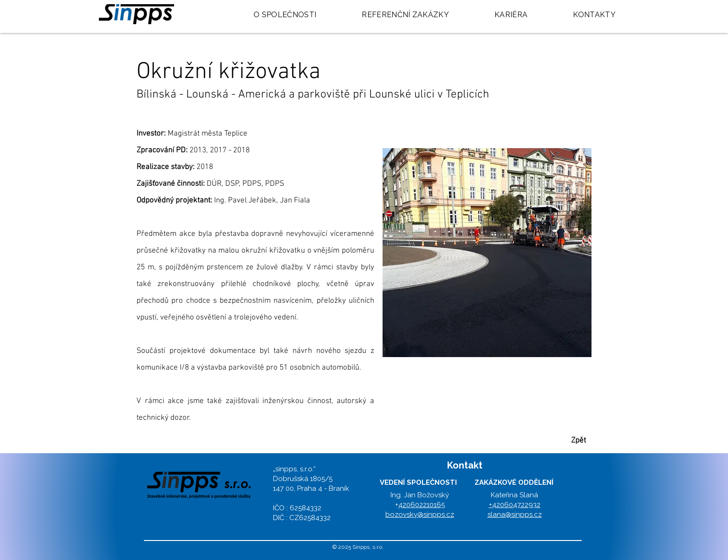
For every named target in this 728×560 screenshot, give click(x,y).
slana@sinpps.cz (515, 514)
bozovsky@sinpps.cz (420, 514)
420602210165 (422, 505)
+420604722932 (515, 505)
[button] (487, 253)
